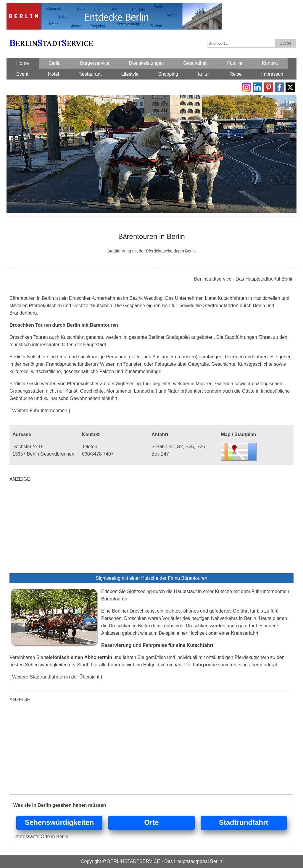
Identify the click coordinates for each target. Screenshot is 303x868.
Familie (235, 63)
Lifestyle (130, 74)
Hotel (53, 74)
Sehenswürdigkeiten (59, 822)
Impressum (273, 74)
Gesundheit (196, 63)
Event (22, 74)
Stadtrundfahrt (244, 822)
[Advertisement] (151, 529)
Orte (151, 822)
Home (23, 63)
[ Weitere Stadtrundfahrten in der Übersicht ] (56, 677)
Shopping (168, 74)
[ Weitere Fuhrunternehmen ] (40, 410)
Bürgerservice (95, 63)
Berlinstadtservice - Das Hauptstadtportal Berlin (244, 279)
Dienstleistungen (146, 63)
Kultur (204, 74)
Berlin (55, 63)
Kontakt (270, 63)
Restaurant (90, 74)
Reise (236, 74)
